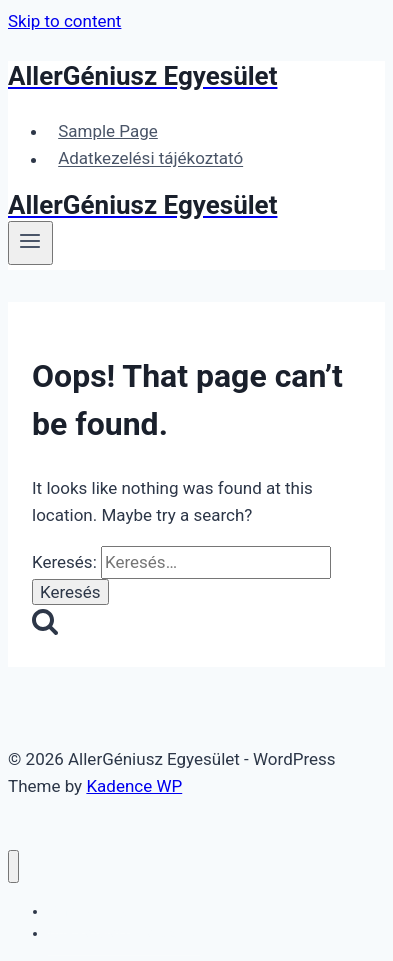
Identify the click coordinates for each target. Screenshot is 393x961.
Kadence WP (134, 786)
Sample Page (108, 131)
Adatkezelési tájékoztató (150, 159)
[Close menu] (13, 866)
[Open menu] (30, 243)
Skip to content (64, 21)
